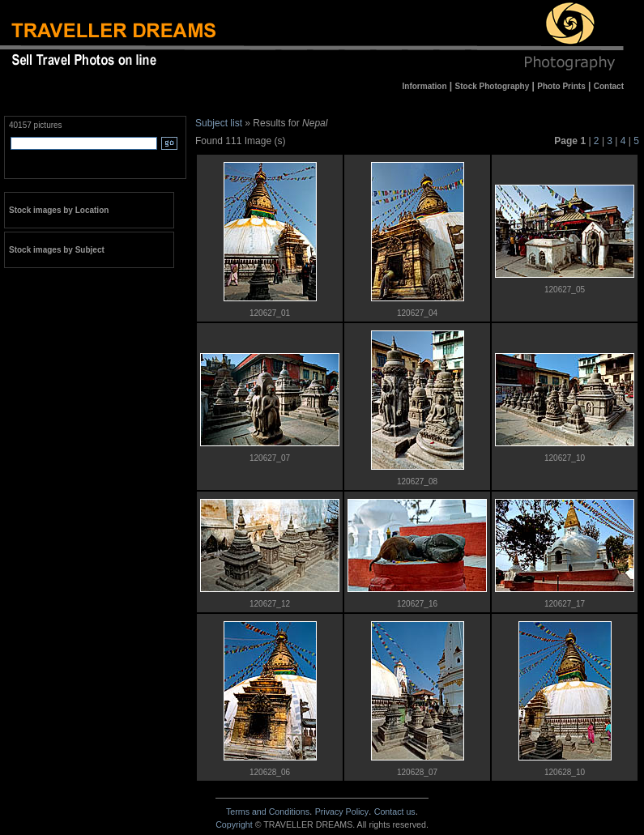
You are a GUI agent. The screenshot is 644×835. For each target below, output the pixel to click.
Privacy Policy (342, 812)
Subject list (219, 123)
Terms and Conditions (268, 812)
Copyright (234, 824)
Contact (395, 812)
